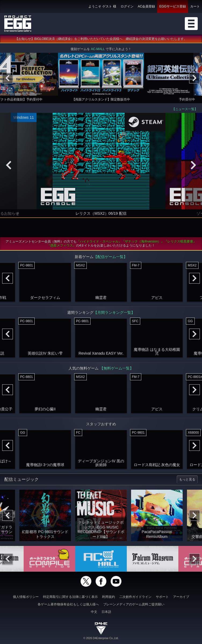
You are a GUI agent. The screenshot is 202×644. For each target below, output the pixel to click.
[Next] (194, 80)
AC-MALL (98, 51)
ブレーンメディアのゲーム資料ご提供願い (134, 604)
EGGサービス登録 (173, 6)
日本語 (106, 612)
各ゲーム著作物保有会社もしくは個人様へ (68, 604)
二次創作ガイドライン (135, 597)
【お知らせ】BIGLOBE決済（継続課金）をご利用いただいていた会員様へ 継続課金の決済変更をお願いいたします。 (101, 40)
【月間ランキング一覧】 (114, 314)
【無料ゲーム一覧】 (117, 370)
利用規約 (109, 597)
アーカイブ (181, 597)
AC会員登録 (147, 6)
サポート (162, 597)
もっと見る (187, 481)
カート (195, 6)
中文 (94, 612)
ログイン (127, 6)
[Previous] (8, 80)
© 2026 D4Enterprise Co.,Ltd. (101, 638)
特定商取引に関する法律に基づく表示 (70, 597)
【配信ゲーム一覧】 (110, 258)
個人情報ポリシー (26, 597)
